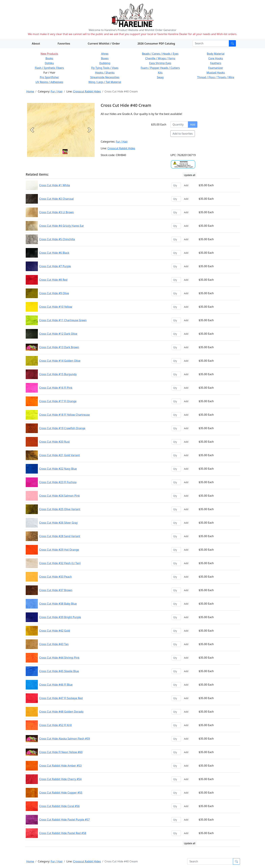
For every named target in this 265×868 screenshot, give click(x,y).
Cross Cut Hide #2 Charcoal (56, 199)
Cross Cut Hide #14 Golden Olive (60, 361)
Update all (190, 175)
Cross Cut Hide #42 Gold (55, 631)
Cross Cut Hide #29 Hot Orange (59, 550)
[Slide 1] (65, 152)
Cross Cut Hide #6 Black (54, 253)
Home (30, 91)
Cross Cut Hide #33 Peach (56, 577)
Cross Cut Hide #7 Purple (55, 266)
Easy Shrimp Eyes (160, 63)
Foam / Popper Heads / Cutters (160, 68)
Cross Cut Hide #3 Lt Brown (57, 212)
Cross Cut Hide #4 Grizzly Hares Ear (62, 226)
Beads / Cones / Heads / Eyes (160, 54)
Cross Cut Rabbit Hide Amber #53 (60, 766)
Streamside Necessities (105, 77)
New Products (49, 54)
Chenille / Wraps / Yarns (160, 58)
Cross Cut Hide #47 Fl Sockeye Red (61, 698)
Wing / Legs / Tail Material (105, 82)
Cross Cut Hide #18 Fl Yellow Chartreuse (64, 415)
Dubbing (105, 63)
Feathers (216, 63)
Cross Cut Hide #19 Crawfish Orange (62, 428)
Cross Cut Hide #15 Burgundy (58, 374)
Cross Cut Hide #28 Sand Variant (60, 536)
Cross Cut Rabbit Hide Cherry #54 (60, 779)
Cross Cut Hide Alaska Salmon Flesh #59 (65, 739)
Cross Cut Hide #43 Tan (54, 644)
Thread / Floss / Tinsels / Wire (216, 77)
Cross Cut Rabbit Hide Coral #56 (59, 806)
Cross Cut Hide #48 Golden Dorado (61, 712)
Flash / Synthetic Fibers (49, 68)
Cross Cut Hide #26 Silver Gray (58, 523)
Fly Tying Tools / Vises (105, 68)
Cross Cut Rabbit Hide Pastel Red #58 (63, 833)
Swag (160, 77)
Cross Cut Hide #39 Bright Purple (60, 617)
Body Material (216, 54)
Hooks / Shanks (105, 73)
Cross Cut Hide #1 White (55, 185)
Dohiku (49, 63)
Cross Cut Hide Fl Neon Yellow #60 (61, 752)
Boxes (105, 58)
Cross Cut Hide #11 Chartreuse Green (63, 320)
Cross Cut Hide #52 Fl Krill (56, 725)
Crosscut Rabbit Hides (87, 91)
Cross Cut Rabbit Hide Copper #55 (61, 793)
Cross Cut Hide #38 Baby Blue (58, 604)
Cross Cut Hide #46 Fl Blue (56, 685)
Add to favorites (183, 134)
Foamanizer (216, 68)
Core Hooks (216, 58)
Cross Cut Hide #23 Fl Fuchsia (58, 482)
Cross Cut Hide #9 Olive (54, 293)
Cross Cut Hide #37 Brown (56, 590)
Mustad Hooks (216, 73)
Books (49, 58)
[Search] (211, 43)
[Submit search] (232, 43)
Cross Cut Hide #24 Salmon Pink (59, 496)
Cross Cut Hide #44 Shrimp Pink (59, 658)
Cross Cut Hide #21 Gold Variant (59, 455)
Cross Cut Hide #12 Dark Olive (58, 334)
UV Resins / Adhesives (49, 82)
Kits (160, 73)
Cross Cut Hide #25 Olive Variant (60, 509)
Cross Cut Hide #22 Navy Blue (58, 469)
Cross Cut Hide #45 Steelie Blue (59, 671)
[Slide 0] (57, 152)
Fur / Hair (57, 91)
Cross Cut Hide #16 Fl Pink (56, 388)
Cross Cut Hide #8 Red (53, 280)
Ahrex (105, 54)
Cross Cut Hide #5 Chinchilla (57, 239)
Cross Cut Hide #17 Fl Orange (58, 401)
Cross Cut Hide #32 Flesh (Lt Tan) (60, 563)
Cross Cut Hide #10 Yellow (56, 307)
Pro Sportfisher (49, 77)
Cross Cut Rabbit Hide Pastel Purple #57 (64, 820)
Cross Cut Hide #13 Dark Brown (59, 347)
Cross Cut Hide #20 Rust (55, 442)
